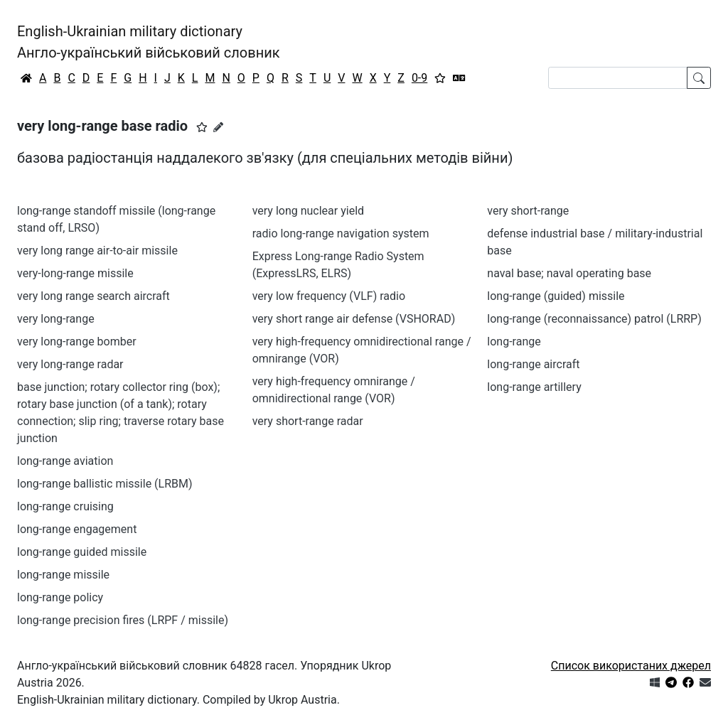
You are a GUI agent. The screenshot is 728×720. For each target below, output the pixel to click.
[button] (202, 127)
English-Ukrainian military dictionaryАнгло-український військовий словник (149, 42)
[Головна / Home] (26, 78)
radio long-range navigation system (341, 233)
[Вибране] (440, 78)
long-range (514, 342)
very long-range (56, 319)
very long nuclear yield (308, 211)
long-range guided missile (82, 552)
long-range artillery (534, 387)
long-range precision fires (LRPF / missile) (123, 620)
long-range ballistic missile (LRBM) (105, 484)
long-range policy (60, 597)
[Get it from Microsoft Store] (655, 683)
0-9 (419, 78)
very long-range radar (70, 364)
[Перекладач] (459, 78)
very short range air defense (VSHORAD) (354, 319)
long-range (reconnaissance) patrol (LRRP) (594, 319)
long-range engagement (77, 529)
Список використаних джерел (631, 666)
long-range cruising (65, 506)
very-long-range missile (75, 273)
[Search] (618, 78)
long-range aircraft (533, 364)
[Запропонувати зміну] (218, 127)
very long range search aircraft (93, 296)
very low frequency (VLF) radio (329, 296)
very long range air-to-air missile (97, 251)
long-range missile (63, 575)
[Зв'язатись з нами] (705, 683)
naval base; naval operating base (569, 273)
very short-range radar (308, 421)
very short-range (528, 211)
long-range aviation (65, 461)
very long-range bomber (77, 342)
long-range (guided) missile (556, 296)
